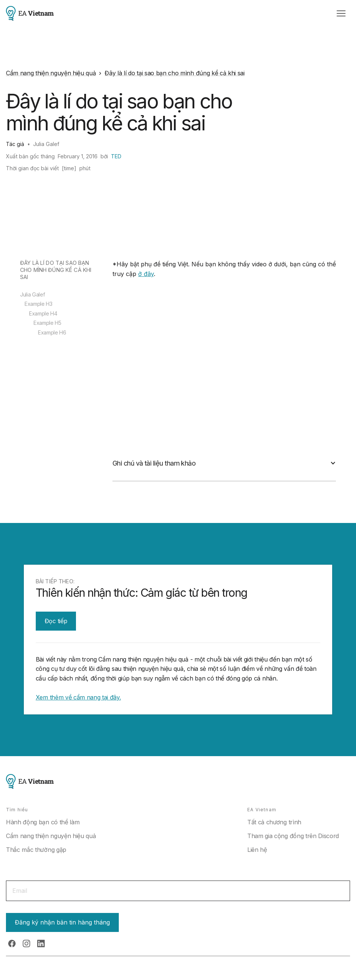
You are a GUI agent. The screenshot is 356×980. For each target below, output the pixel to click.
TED (116, 156)
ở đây (146, 274)
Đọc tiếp (56, 621)
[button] (341, 13)
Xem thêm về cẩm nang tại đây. (78, 697)
